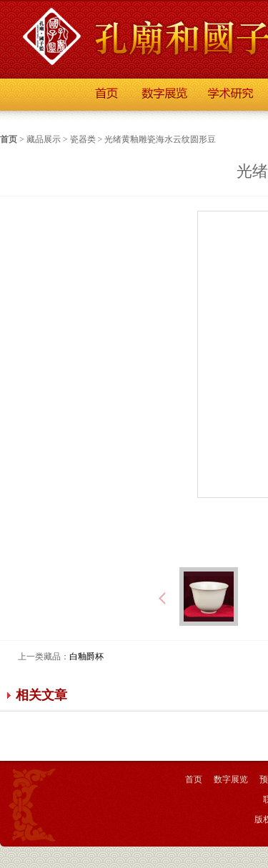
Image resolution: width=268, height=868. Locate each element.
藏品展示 (44, 139)
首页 (9, 139)
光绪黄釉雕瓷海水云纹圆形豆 (160, 139)
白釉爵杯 (86, 657)
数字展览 (231, 779)
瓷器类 (83, 139)
